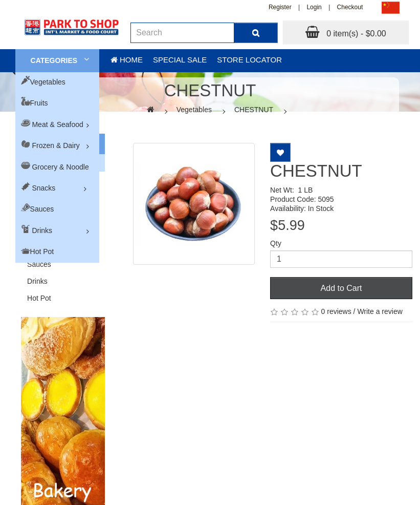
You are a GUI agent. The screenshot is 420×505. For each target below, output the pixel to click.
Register (280, 7)
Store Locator (249, 60)
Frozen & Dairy (56, 145)
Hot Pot (42, 251)
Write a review (380, 311)
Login (314, 7)
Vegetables (48, 82)
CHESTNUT (254, 110)
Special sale (180, 60)
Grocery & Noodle (60, 167)
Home (127, 60)
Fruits (39, 103)
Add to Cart (341, 288)
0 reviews (336, 311)
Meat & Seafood (57, 124)
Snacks (43, 188)
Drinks (42, 230)
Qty (276, 243)
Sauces (42, 209)
